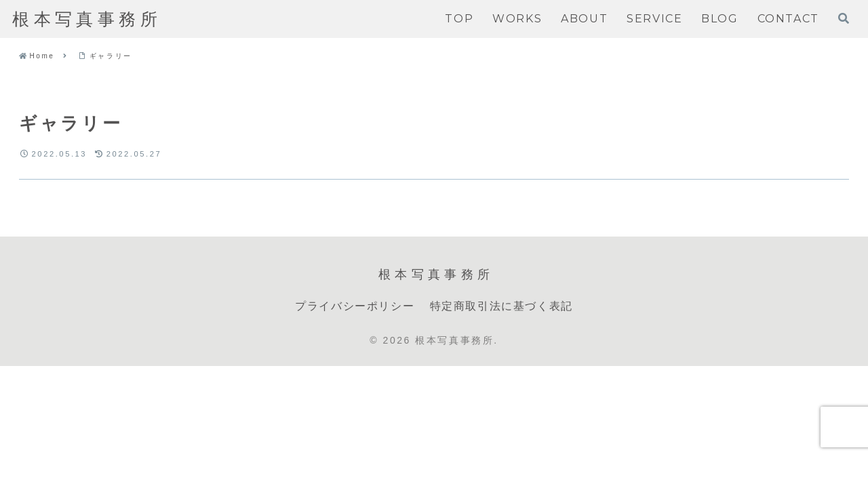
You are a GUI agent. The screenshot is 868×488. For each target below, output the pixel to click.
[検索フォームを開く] (844, 18)
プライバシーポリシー (355, 306)
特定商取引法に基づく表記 (501, 306)
